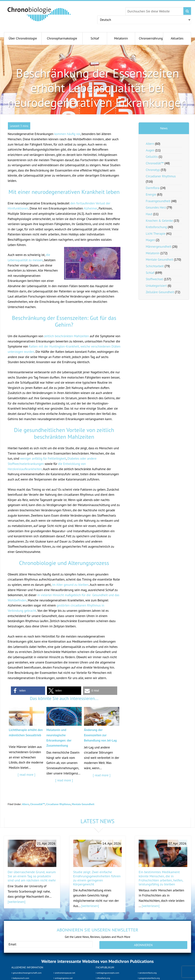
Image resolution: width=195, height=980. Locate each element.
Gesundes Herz (156, 207)
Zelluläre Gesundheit (160, 292)
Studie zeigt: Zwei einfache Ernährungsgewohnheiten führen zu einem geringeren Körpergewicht (97, 878)
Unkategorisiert (156, 286)
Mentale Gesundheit (83, 804)
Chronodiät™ (37, 804)
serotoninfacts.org (147, 973)
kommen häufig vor (67, 134)
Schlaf (150, 273)
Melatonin (153, 253)
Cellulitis (152, 157)
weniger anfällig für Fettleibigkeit (43, 458)
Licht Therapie (156, 234)
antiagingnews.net (63, 978)
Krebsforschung (156, 227)
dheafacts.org (103, 978)
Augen (150, 150)
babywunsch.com (20, 978)
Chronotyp (153, 170)
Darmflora (153, 188)
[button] (28, 691)
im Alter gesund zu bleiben (70, 585)
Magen (150, 240)
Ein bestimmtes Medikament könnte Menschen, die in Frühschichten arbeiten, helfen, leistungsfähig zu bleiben (161, 878)
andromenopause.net (64, 973)
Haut (149, 214)
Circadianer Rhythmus (59, 804)
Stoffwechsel (155, 279)
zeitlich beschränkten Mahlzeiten (66, 336)
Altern (25, 804)
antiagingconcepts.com (107, 973)
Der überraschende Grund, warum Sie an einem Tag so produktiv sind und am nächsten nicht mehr (32, 876)
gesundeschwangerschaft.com (26, 973)
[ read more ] (26, 775)
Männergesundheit (159, 247)
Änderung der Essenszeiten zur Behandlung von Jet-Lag (100, 735)
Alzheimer (91, 208)
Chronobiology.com (39, 14)
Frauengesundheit (158, 201)
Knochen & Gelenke (159, 221)
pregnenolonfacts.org (149, 978)
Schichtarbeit (155, 266)
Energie (151, 194)
